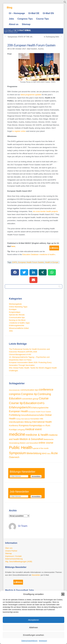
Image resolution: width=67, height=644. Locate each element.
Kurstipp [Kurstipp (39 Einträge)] (13, 429)
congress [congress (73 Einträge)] (15, 394)
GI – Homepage (17, 13)
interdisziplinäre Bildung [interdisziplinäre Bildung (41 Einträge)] (20, 422)
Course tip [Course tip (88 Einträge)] (16, 403)
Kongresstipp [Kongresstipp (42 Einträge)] (36, 425)
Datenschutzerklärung (29, 641)
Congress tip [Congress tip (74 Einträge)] (29, 394)
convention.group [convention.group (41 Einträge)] (30, 399)
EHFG (15, 262)
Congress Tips (25, 19)
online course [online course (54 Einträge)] (46, 443)
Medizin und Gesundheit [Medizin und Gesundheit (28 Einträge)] (29, 443)
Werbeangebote (15, 304)
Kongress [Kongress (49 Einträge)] (24, 425)
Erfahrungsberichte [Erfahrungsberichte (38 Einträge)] (40, 408)
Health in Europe (52, 262)
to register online (19, 131)
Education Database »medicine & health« (39, 254)
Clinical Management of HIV (20, 354)
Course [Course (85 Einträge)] (44, 398)
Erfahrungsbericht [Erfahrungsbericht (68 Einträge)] (20, 407)
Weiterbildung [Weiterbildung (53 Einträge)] (34, 453)
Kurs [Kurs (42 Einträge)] (48, 425)
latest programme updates (31, 95)
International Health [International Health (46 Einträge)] (42, 422)
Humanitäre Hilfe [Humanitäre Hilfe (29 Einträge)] (37, 419)
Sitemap (26, 24)
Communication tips (17, 317)
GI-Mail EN (48, 13)
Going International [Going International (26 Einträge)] (23, 419)
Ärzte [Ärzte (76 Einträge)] (54, 453)
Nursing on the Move (17, 320)
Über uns (9, 548)
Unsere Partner (11, 551)
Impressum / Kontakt (13, 556)
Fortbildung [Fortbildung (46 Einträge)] (15, 415)
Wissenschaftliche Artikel (19, 328)
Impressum (43, 641)
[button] (63, 594)
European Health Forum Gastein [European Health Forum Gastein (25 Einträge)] (40, 412)
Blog (9, 8)
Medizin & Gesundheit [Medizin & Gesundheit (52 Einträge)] (31, 439)
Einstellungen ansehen (34, 635)
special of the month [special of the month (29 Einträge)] (41, 448)
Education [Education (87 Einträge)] (30, 403)
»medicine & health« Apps (19, 323)
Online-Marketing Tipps (18, 307)
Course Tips (43, 19)
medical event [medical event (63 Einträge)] (33, 429)
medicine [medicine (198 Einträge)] (17, 434)
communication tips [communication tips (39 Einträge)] (29, 390)
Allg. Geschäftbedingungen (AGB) (19, 562)
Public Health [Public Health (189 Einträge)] (21, 448)
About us (14, 24)
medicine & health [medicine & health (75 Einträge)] (37, 435)
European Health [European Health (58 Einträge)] (19, 411)
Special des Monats (17, 315)
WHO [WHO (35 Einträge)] (44, 453)
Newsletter (36, 575)
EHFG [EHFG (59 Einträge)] (41, 403)
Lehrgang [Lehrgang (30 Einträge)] (21, 430)
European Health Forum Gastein (31, 262)
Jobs (11, 19)
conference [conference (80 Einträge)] (46, 390)
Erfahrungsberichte (17, 325)
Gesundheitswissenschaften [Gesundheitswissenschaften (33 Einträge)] (33, 415)
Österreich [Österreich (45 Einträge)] (14, 457)
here (13, 246)
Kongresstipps (15, 312)
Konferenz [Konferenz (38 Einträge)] (14, 425)
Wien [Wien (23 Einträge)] (49, 454)
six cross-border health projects (45, 211)
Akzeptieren (33, 620)
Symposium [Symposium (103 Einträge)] (17, 453)
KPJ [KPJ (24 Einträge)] (44, 426)
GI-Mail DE (34, 13)
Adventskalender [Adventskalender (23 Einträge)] (14, 390)
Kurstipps (13, 309)
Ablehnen (33, 627)
